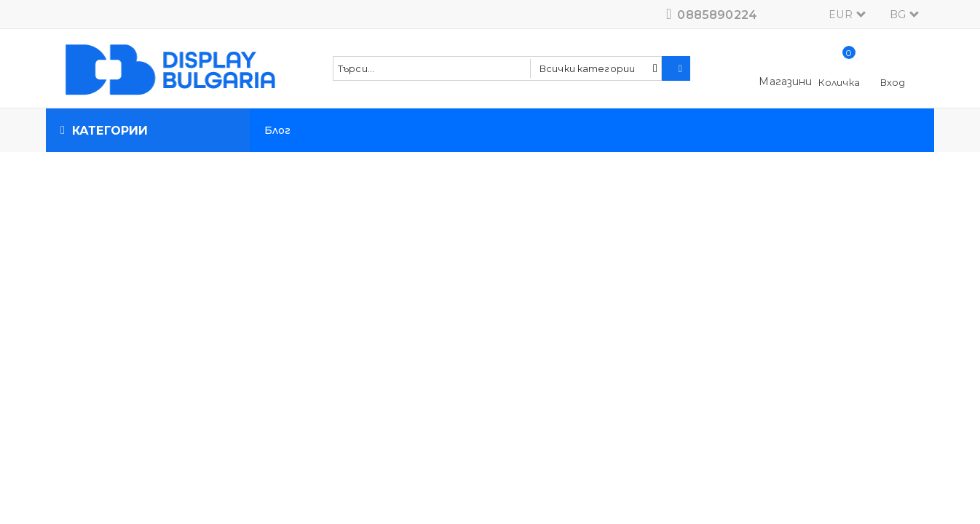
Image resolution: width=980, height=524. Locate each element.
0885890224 (717, 15)
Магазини (785, 82)
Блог (278, 130)
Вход (893, 82)
